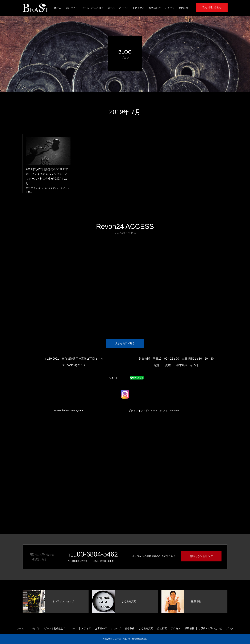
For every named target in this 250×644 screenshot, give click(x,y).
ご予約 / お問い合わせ (210, 628)
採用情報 (189, 628)
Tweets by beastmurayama (68, 411)
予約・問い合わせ (212, 7)
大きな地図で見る (125, 343)
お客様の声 (155, 8)
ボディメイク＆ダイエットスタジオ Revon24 (154, 411)
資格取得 (183, 8)
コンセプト (72, 8)
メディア (124, 8)
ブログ (230, 628)
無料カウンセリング (201, 556)
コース (111, 8)
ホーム (58, 8)
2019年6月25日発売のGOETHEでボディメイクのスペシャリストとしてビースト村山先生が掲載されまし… (48, 176)
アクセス (176, 628)
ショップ (170, 8)
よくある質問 (146, 628)
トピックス (139, 8)
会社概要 (162, 628)
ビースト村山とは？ (93, 8)
